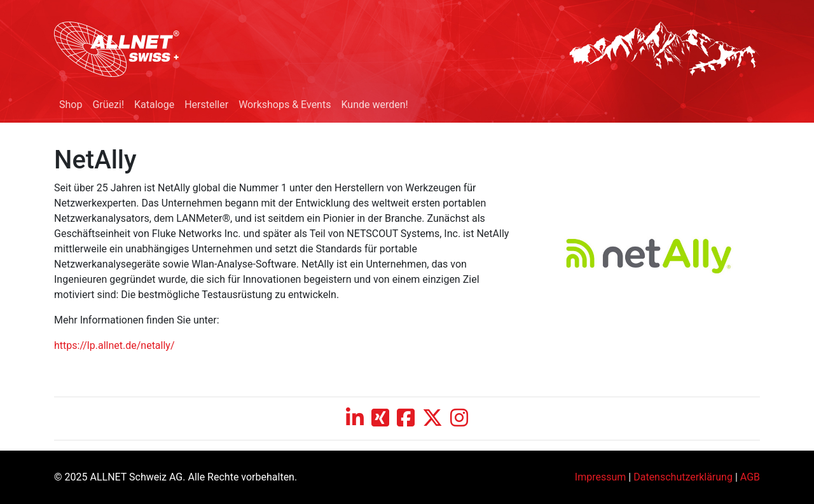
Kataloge (154, 105)
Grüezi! (108, 105)
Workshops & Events (285, 105)
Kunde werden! (374, 105)
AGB (750, 477)
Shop (71, 105)
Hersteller (206, 105)
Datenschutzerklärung (683, 477)
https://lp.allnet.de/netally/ (114, 345)
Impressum (601, 477)
